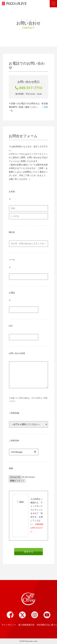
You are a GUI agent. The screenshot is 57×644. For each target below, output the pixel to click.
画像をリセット (17, 481)
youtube (47, 615)
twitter (22, 615)
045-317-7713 (31, 88)
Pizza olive (28, 599)
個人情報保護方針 (26, 625)
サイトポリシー (9, 625)
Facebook (10, 615)
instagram (35, 615)
